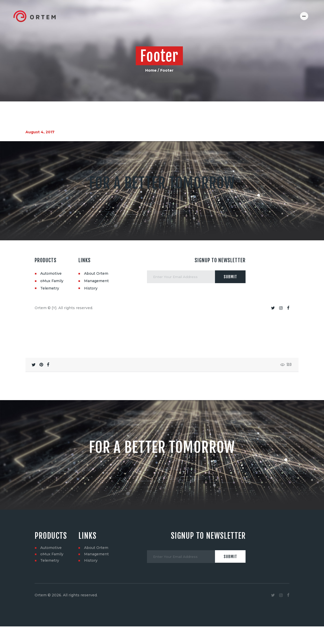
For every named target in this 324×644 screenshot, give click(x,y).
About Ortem (96, 273)
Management (96, 281)
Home (151, 70)
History (91, 288)
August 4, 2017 (40, 132)
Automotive (51, 273)
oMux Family (52, 281)
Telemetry (50, 288)
